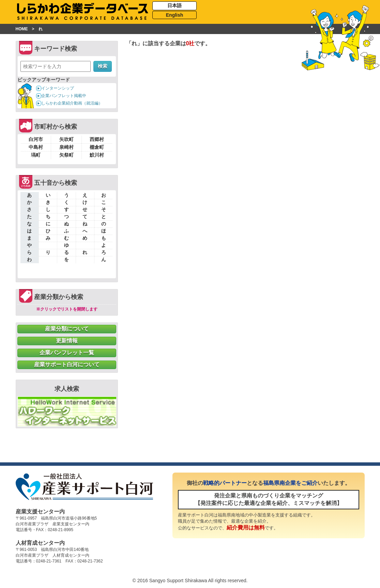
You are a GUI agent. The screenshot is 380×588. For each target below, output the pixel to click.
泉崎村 (66, 147)
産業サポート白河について (67, 364)
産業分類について (67, 329)
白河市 (36, 139)
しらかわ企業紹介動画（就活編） (72, 103)
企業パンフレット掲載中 (64, 96)
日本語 (174, 5)
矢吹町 (66, 139)
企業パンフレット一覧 (67, 353)
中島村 (36, 147)
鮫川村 (97, 155)
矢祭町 (66, 155)
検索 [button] (103, 66)
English (175, 15)
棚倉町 (97, 147)
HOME (22, 29)
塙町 (36, 155)
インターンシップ (58, 88)
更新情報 (67, 341)
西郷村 (97, 139)
